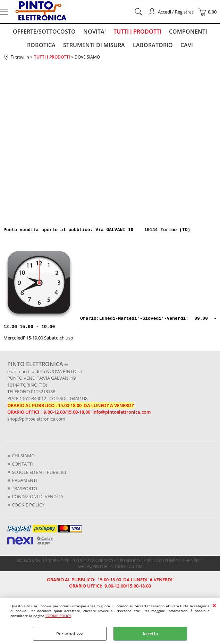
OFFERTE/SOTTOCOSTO (45, 32)
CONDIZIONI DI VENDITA (37, 499)
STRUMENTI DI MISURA (95, 47)
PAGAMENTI (24, 483)
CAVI (186, 47)
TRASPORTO (24, 491)
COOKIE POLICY (58, 616)
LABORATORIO (153, 47)
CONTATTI (22, 467)
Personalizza (70, 634)
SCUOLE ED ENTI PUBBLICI (39, 475)
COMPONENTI (187, 32)
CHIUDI (214, 605)
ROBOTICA (43, 47)
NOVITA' (95, 32)
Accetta (150, 634)
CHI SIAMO (23, 459)
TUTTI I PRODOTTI (137, 32)
